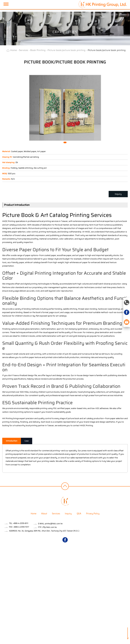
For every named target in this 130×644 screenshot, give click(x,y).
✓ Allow (4, 562)
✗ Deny (3, 565)
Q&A (79, 514)
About (44, 514)
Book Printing (38, 50)
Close (2, 555)
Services (24, 50)
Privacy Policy (93, 514)
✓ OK (74, 642)
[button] (65, 142)
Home (14, 50)
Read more (6, 586)
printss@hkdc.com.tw (54, 524)
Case (27, 441)
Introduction (12, 441)
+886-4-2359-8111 (21, 523)
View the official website (23, 586)
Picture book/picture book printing (66, 50)
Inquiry (118, 194)
